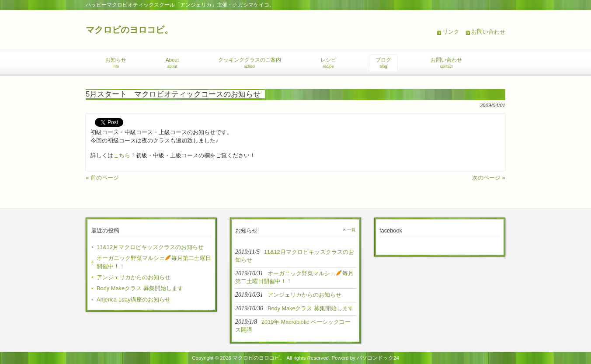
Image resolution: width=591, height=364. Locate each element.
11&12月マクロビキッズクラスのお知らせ (150, 247)
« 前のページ (102, 178)
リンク (451, 32)
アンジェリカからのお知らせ (134, 277)
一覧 (351, 230)
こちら (122, 155)
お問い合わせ (488, 32)
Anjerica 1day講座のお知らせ (134, 300)
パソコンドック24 (378, 358)
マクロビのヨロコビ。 (129, 29)
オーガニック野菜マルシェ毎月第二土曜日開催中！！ (154, 262)
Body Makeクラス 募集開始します (140, 288)
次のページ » (489, 178)
